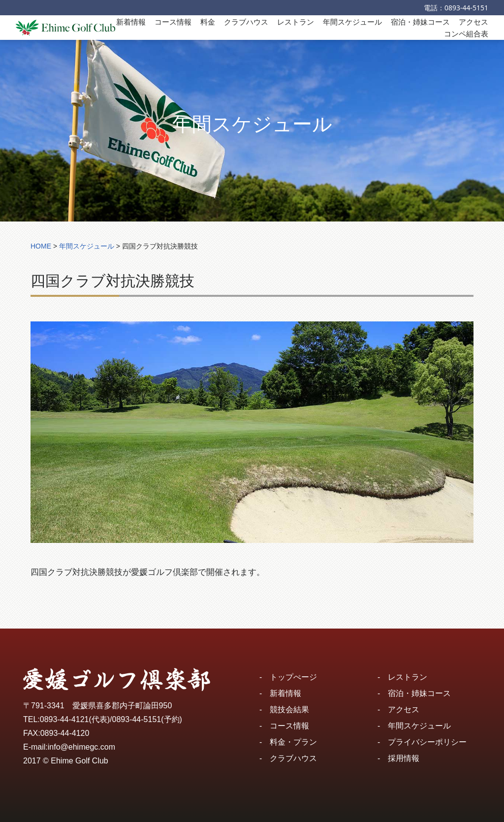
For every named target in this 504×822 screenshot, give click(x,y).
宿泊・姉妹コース (420, 22)
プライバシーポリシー (427, 742)
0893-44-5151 (466, 8)
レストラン (296, 22)
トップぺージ (293, 677)
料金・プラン (293, 742)
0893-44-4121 (64, 719)
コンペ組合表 (466, 33)
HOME (41, 246)
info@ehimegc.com (81, 747)
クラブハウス (246, 22)
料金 (208, 22)
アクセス (473, 22)
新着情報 (131, 22)
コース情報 (173, 22)
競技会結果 (289, 710)
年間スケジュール (352, 22)
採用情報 (404, 758)
